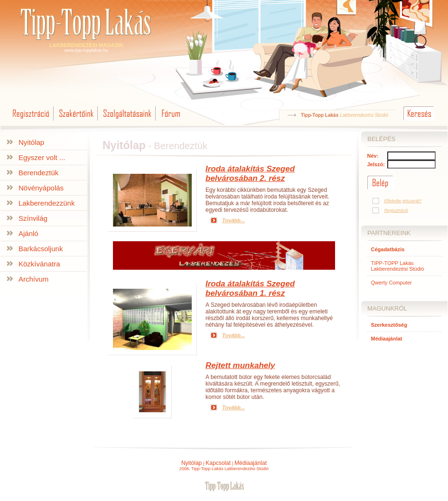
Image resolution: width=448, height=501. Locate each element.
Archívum (33, 279)
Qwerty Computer (392, 283)
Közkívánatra (39, 264)
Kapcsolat (218, 463)
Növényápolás (41, 188)
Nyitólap (31, 142)
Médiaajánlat (251, 463)
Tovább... (233, 220)
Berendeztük (38, 173)
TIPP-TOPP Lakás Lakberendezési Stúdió (398, 266)
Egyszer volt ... (42, 157)
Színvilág (33, 218)
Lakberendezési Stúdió (364, 115)
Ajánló (28, 233)
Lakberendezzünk (47, 203)
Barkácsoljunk (41, 249)
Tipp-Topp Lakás (320, 115)
